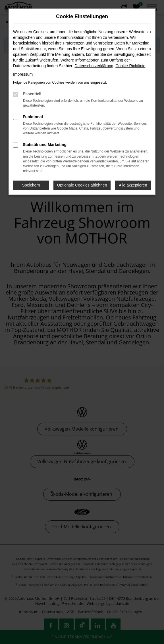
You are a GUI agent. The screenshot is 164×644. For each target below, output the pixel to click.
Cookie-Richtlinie (130, 66)
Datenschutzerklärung (94, 66)
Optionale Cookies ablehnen (82, 185)
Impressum (23, 74)
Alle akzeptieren (133, 185)
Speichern (31, 185)
